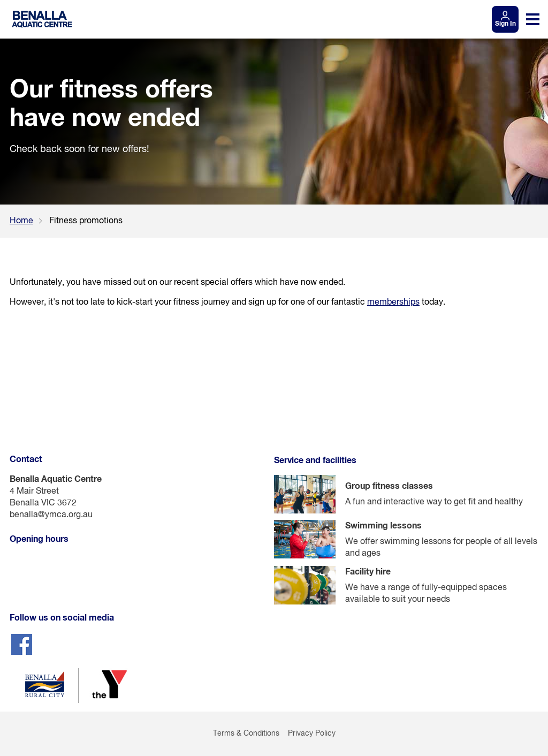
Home (21, 221)
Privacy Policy (312, 734)
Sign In (505, 24)
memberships (393, 303)
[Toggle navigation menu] (533, 19)
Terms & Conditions (246, 734)
